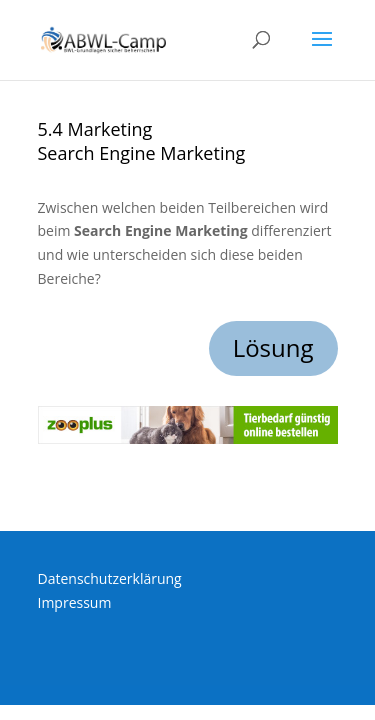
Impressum (75, 602)
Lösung (273, 347)
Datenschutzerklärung (110, 578)
